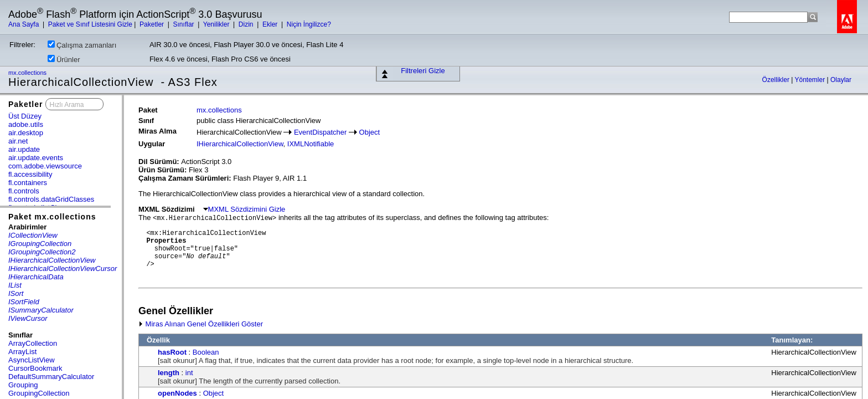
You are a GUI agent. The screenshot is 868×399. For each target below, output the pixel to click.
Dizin (247, 24)
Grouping (23, 385)
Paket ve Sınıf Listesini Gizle (90, 24)
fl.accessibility (30, 174)
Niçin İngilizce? (309, 24)
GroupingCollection (39, 393)
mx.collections (28, 73)
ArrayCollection (33, 343)
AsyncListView (32, 360)
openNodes (177, 393)
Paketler (153, 24)
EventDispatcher (320, 132)
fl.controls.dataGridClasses (51, 199)
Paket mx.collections (52, 217)
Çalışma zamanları (82, 45)
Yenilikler (217, 24)
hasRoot (172, 352)
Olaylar (841, 80)
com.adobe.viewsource (45, 166)
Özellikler (777, 80)
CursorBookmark (35, 368)
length (169, 373)
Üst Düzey (25, 116)
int (189, 373)
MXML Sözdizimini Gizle (244, 209)
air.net (18, 141)
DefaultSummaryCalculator (51, 377)
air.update (24, 149)
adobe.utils (26, 124)
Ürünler (64, 59)
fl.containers (28, 183)
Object (370, 132)
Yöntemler (811, 80)
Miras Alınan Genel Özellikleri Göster (201, 324)
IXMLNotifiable (311, 144)
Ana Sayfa (25, 24)
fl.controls (24, 191)
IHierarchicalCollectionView (240, 144)
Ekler (271, 24)
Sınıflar (185, 24)
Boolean (206, 352)
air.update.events (36, 158)
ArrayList (22, 352)
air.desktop (26, 133)
